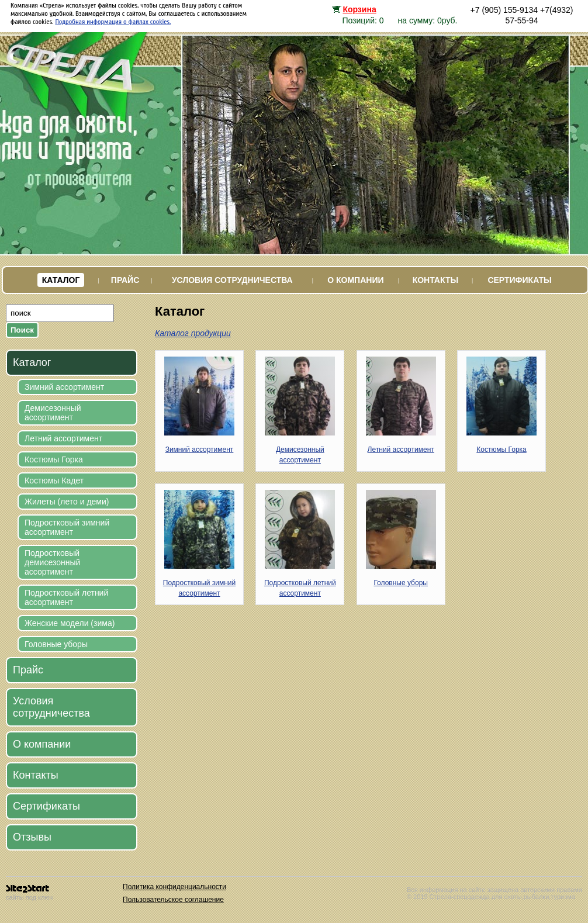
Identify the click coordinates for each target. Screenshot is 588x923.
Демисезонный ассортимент (53, 413)
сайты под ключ (29, 893)
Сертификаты (519, 280)
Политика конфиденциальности (174, 887)
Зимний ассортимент (64, 387)
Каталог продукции (193, 333)
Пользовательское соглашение (173, 900)
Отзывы (32, 837)
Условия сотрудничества (232, 280)
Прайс (125, 280)
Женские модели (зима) (70, 623)
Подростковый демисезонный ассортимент (52, 562)
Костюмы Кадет (54, 480)
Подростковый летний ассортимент (66, 597)
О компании (355, 280)
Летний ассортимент (63, 438)
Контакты (435, 280)
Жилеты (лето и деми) (67, 502)
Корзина (360, 9)
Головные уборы (56, 644)
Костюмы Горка (54, 459)
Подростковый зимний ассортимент (67, 527)
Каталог (61, 280)
